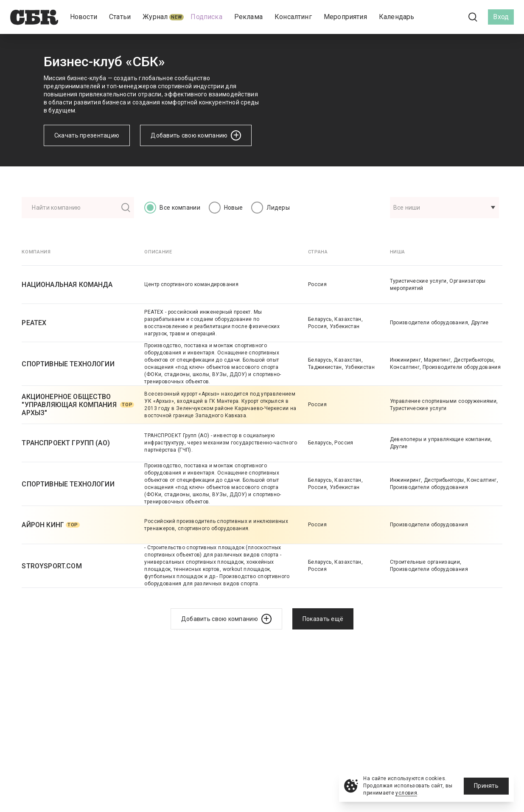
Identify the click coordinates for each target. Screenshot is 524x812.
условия (406, 793)
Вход (501, 17)
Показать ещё (323, 619)
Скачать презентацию (87, 135)
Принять (486, 786)
